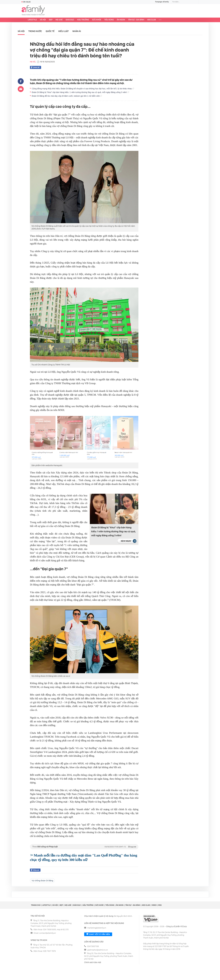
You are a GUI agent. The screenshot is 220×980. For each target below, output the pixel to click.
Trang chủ (36, 905)
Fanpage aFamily (161, 2)
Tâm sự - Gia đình (136, 20)
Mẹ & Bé (59, 20)
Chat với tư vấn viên (98, 934)
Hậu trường (83, 20)
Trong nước (35, 31)
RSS (160, 905)
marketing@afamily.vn (97, 928)
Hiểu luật (63, 31)
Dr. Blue (26, 2)
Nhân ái (77, 31)
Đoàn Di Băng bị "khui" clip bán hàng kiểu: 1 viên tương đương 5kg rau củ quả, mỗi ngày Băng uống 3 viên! (80, 92)
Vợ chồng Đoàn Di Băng (42, 881)
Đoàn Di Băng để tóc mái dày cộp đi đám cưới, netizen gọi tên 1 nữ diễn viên (67, 96)
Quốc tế (50, 31)
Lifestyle (32, 20)
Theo (84, 847)
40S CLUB (152, 20)
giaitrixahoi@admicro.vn (98, 950)
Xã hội (43, 20)
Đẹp (51, 20)
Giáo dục (70, 20)
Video (154, 905)
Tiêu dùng (109, 20)
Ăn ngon (121, 20)
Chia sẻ (35, 67)
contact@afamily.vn (48, 933)
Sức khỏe (97, 20)
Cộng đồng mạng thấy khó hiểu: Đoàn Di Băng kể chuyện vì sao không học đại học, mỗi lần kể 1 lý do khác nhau (83, 89)
